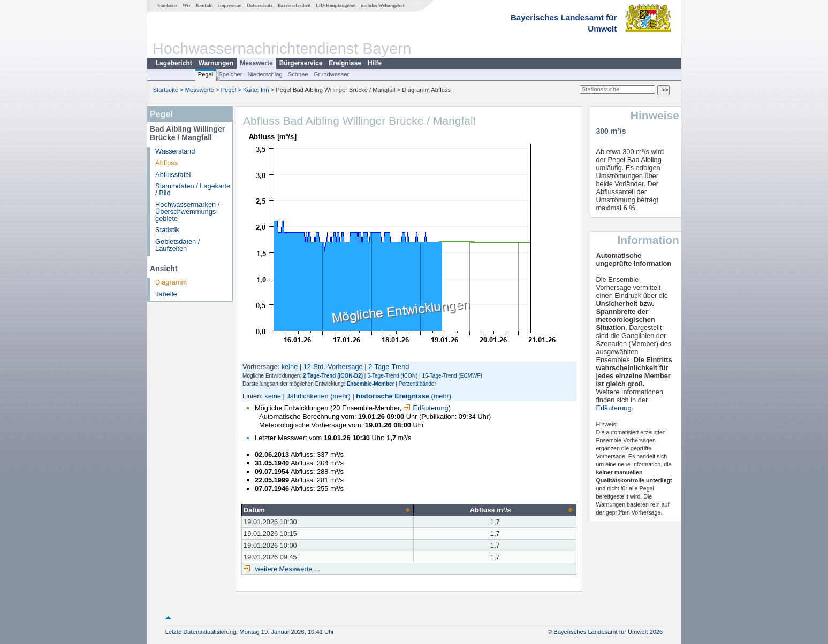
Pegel (206, 74)
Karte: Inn (256, 90)
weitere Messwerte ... (286, 569)
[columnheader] (328, 510)
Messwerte (256, 63)
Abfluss (166, 163)
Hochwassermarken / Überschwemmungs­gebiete (187, 212)
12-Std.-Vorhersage (333, 367)
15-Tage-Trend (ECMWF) (452, 376)
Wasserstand (175, 151)
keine (290, 367)
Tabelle (166, 294)
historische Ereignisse (393, 396)
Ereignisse (345, 63)
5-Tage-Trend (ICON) (392, 376)
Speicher (230, 74)
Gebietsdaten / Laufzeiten (177, 245)
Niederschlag (265, 74)
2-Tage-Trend (389, 367)
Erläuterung (426, 408)
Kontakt (204, 5)
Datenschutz (260, 5)
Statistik (167, 230)
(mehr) (340, 396)
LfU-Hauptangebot (336, 5)
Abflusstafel (173, 175)
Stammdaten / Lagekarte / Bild (193, 189)
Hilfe (375, 63)
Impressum (230, 5)
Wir (187, 5)
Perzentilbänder (417, 384)
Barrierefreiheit (294, 5)
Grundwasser (332, 74)
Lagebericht (174, 63)
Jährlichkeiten (307, 396)
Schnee (298, 74)
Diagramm (171, 282)
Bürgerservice (301, 63)
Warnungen (216, 63)
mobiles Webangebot (382, 5)
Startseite (167, 5)
